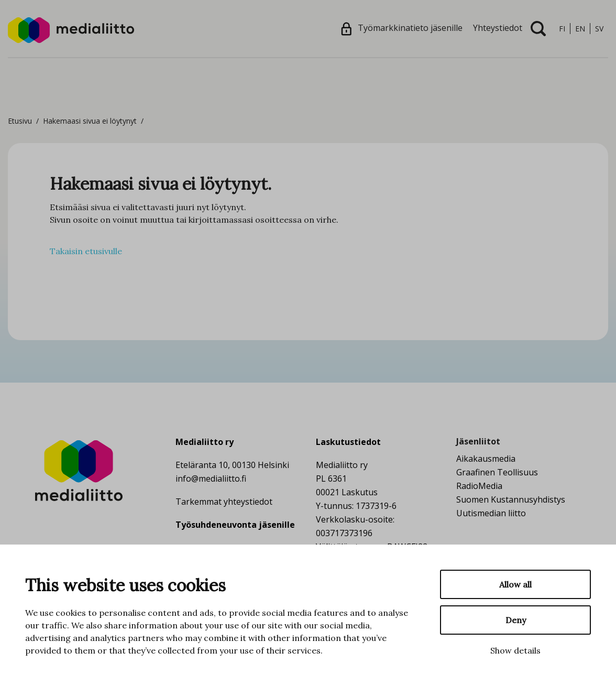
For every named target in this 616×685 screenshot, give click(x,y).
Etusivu (20, 121)
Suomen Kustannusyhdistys (511, 499)
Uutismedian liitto (491, 513)
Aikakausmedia (486, 459)
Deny (516, 620)
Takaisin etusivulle (86, 251)
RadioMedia (479, 486)
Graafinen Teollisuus (497, 472)
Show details (515, 650)
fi (562, 29)
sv (599, 29)
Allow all (515, 584)
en (580, 29)
